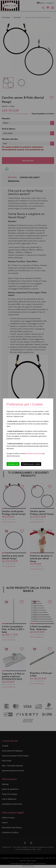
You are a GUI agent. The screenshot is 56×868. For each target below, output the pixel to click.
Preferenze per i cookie (31, 464)
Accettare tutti (13, 464)
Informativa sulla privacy (33, 454)
